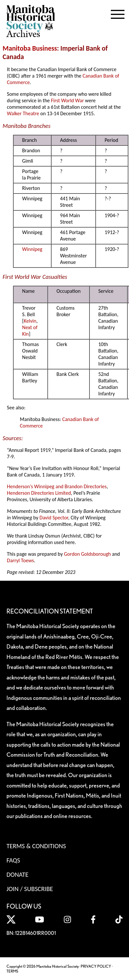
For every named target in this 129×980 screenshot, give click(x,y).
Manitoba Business (30, 48)
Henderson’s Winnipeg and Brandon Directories (57, 486)
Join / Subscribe (30, 889)
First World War (67, 100)
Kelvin (30, 321)
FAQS (13, 860)
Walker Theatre (23, 113)
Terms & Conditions (36, 846)
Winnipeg (32, 249)
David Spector (54, 518)
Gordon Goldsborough (87, 554)
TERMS (12, 971)
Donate (18, 875)
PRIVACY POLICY (96, 966)
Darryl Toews (20, 560)
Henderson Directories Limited (39, 493)
